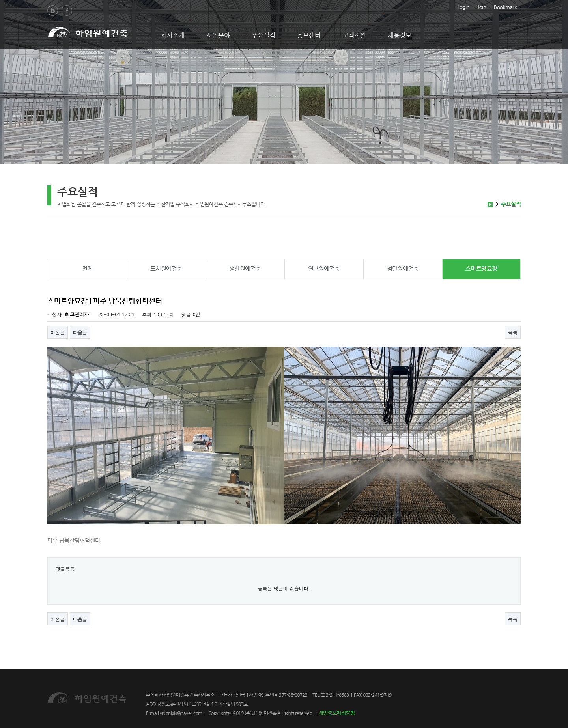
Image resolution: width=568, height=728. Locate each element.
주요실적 (263, 35)
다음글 (80, 332)
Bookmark (505, 6)
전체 (87, 268)
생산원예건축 (245, 268)
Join (482, 6)
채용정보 (400, 35)
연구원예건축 (324, 268)
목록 (513, 332)
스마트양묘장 (481, 268)
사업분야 (218, 35)
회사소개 (173, 35)
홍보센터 (309, 35)
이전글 (58, 332)
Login (464, 6)
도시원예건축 (166, 268)
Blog (53, 10)
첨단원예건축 (403, 268)
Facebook (67, 10)
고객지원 (354, 35)
